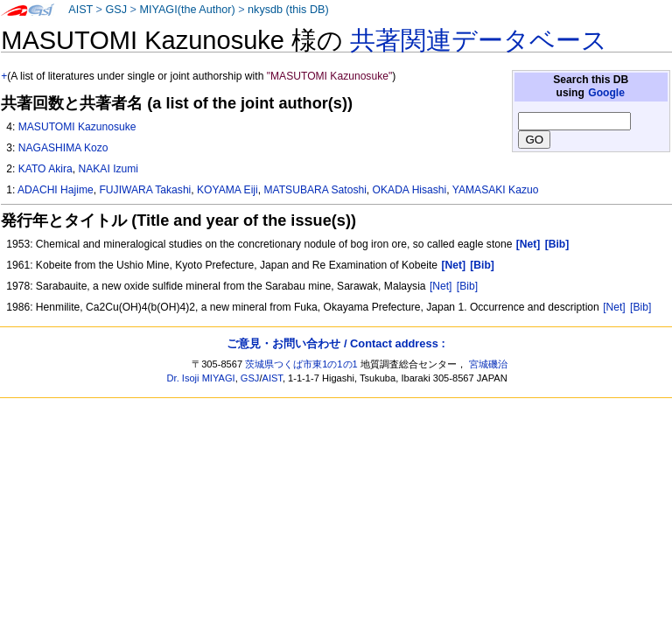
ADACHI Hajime (56, 190)
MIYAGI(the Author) (187, 10)
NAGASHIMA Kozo (63, 148)
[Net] (441, 286)
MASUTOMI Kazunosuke (77, 127)
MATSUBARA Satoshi (315, 190)
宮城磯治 (488, 364)
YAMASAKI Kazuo (496, 190)
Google (606, 93)
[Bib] (467, 286)
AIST (80, 10)
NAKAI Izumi (109, 169)
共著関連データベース (479, 40)
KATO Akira (45, 169)
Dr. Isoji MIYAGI (201, 378)
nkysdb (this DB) (288, 10)
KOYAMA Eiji (227, 190)
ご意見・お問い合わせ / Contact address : (336, 343)
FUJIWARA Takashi (145, 190)
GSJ (116, 10)
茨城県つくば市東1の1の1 (301, 364)
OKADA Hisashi (410, 190)
